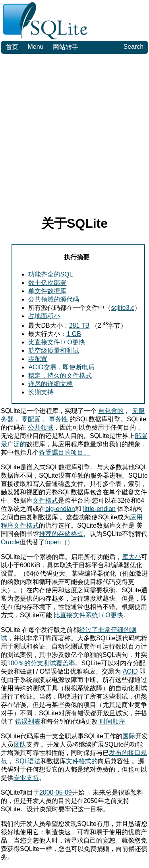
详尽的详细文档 (50, 384)
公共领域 (41, 427)
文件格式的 (82, 761)
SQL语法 (28, 761)
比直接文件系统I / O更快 (88, 615)
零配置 (38, 359)
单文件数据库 (47, 291)
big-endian (60, 509)
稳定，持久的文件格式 (60, 375)
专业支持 (26, 778)
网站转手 (66, 47)
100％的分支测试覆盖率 (41, 663)
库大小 (132, 557)
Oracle (10, 542)
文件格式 (45, 500)
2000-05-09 (56, 792)
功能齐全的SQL (50, 274)
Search (133, 47)
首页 (12, 47)
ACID (130, 671)
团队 (20, 744)
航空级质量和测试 (54, 350)
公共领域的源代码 (54, 299)
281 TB (79, 325)
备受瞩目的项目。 (64, 452)
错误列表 (28, 721)
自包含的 (111, 411)
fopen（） (59, 542)
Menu (35, 47)
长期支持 (41, 392)
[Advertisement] (74, 132)
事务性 (58, 419)
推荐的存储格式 (61, 534)
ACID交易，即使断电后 (61, 367)
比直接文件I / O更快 (56, 342)
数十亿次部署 (47, 283)
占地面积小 (44, 316)
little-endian (99, 509)
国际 (129, 736)
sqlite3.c (123, 308)
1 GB (74, 334)
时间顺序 (111, 721)
